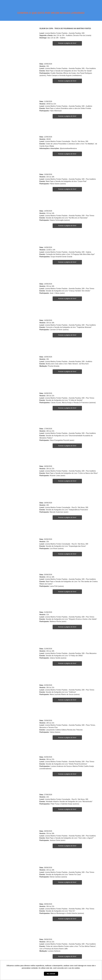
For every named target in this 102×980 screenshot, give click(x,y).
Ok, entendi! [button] (51, 974)
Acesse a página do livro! (67, 43)
